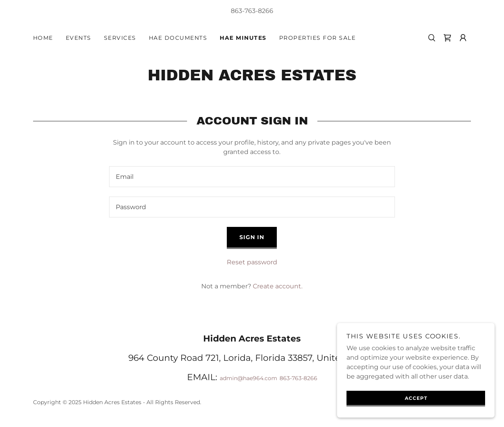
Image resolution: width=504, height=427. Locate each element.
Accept (416, 398)
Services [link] (120, 38)
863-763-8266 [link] (252, 11)
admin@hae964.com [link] (248, 378)
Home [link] (43, 38)
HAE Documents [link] (178, 38)
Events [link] (79, 38)
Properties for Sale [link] (317, 38)
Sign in (252, 237)
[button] (463, 38)
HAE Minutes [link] (243, 38)
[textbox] (252, 177)
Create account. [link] (278, 286)
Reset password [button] (252, 262)
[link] (447, 38)
